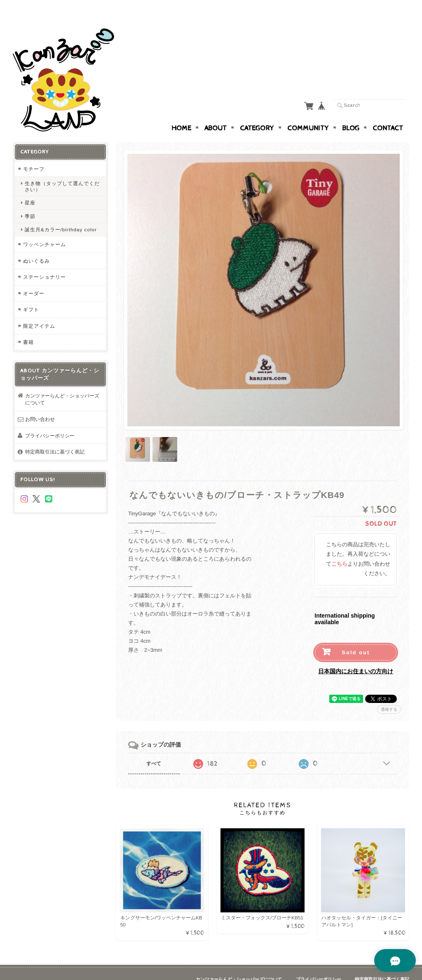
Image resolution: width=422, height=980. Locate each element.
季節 (30, 200)
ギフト (31, 293)
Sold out (356, 634)
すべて (154, 745)
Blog (351, 112)
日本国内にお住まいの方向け (356, 653)
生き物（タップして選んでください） (62, 170)
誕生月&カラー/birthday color (61, 213)
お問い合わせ (40, 403)
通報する (389, 691)
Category (257, 112)
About (216, 112)
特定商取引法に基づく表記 (55, 436)
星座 (30, 187)
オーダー (34, 277)
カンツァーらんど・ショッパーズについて (62, 383)
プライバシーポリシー (50, 419)
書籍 (28, 326)
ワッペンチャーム (45, 228)
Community (308, 112)
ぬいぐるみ (36, 245)
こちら (339, 546)
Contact (388, 112)
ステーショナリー (45, 261)
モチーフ (34, 153)
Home (181, 112)
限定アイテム (39, 310)
